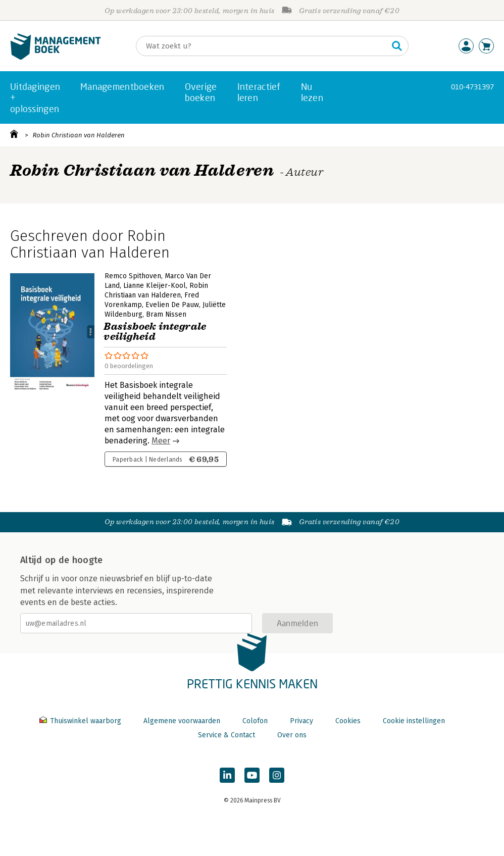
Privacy (301, 721)
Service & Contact (226, 735)
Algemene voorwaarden (182, 721)
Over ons (292, 735)
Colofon (255, 721)
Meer (161, 441)
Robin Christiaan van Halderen (79, 135)
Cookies (348, 721)
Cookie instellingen (414, 721)
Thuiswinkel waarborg (81, 721)
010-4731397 (472, 87)
